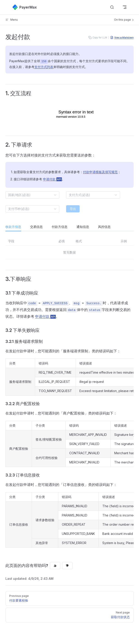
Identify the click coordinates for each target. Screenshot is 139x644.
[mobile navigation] (125, 7)
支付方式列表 (44, 67)
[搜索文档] (112, 7)
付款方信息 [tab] (60, 227)
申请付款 (52, 179)
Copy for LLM (98, 37)
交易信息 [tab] (36, 227)
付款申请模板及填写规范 (100, 172)
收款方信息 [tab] (13, 227)
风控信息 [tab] (104, 227)
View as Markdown (122, 37)
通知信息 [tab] (83, 227)
